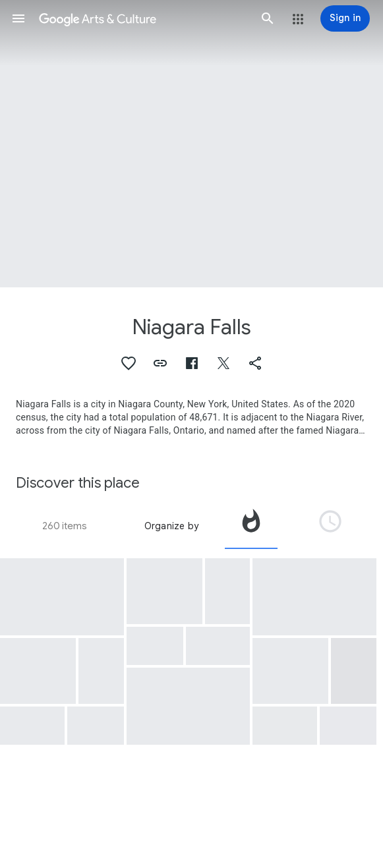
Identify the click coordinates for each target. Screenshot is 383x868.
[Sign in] (345, 18)
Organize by (171, 526)
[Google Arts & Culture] (143, 18)
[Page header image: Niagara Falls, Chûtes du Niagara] (191, 144)
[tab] (251, 526)
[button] (18, 18)
